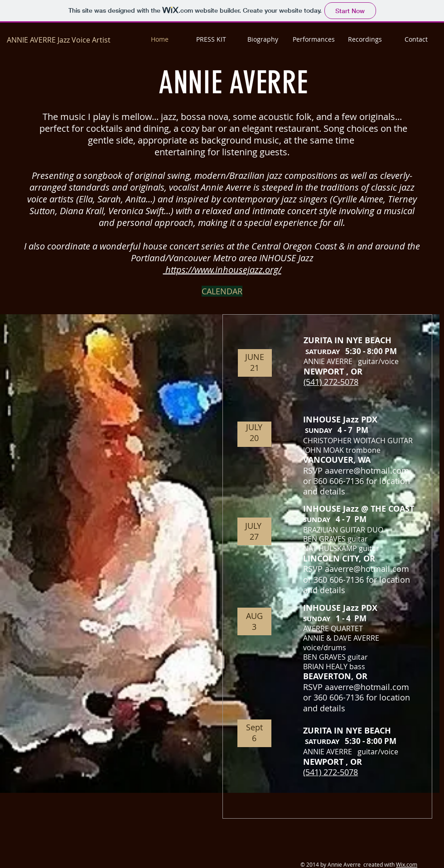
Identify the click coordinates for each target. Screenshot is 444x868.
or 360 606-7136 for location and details (357, 486)
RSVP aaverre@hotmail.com (356, 470)
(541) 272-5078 (331, 382)
